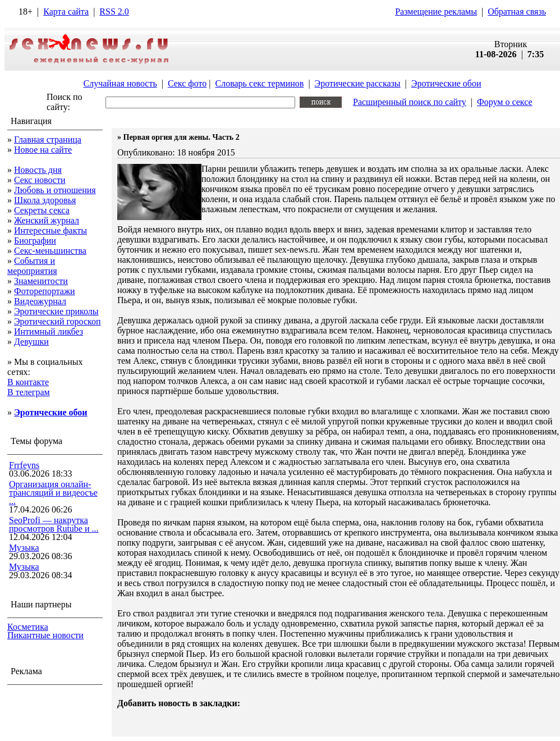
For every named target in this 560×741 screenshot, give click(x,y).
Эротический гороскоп (58, 321)
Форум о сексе (505, 102)
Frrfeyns (24, 465)
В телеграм (29, 392)
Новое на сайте (43, 150)
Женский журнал (47, 220)
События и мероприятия (32, 266)
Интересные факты (51, 230)
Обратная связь (517, 12)
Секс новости (40, 180)
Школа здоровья (45, 200)
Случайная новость (120, 83)
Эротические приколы (56, 311)
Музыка (24, 548)
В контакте (28, 382)
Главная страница (48, 139)
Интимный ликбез (49, 331)
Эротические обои (446, 83)
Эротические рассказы (358, 83)
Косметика (28, 627)
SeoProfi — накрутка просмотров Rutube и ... (54, 524)
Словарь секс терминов (259, 83)
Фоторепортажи (45, 291)
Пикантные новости (45, 635)
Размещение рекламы (436, 12)
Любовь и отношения (55, 190)
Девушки (31, 342)
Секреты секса (42, 210)
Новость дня (38, 170)
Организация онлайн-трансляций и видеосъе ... (53, 493)
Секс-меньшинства (50, 251)
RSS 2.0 (114, 12)
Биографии (35, 241)
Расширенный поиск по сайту (410, 102)
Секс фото (187, 83)
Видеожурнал (40, 301)
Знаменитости (41, 281)
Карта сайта (66, 12)
